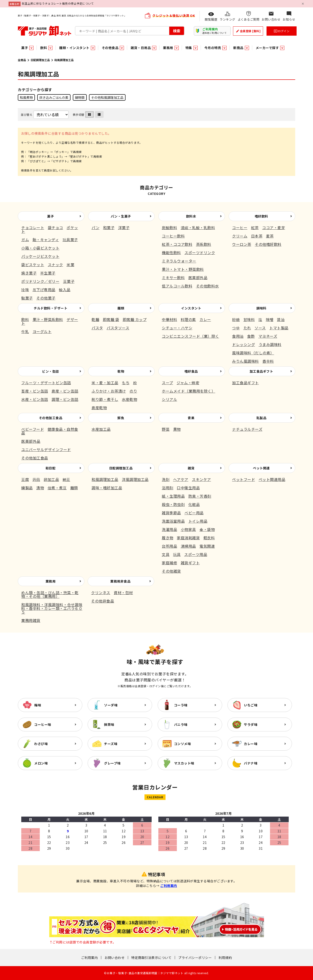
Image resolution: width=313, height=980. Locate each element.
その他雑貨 (171, 571)
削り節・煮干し (105, 399)
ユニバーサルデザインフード (46, 449)
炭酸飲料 (169, 228)
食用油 (238, 336)
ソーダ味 (111, 705)
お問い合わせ (115, 958)
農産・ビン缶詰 (65, 391)
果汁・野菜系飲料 (48, 319)
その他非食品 (103, 601)
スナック (55, 265)
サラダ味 (251, 724)
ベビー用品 (194, 513)
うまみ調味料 (270, 344)
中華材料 (169, 319)
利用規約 (225, 958)
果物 (177, 429)
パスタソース (118, 328)
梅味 (38, 705)
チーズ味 (111, 744)
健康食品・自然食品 (50, 431)
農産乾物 (99, 408)
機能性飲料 (171, 253)
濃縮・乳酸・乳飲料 (198, 228)
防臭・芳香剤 (200, 496)
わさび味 (41, 744)
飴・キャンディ (46, 240)
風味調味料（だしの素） (253, 353)
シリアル (169, 399)
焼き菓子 (29, 273)
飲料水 (191, 216)
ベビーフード (33, 429)
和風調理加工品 (105, 479)
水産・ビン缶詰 (35, 399)
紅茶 (255, 228)
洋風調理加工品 (135, 479)
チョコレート (33, 228)
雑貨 (191, 468)
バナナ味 (251, 763)
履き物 (168, 538)
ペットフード (244, 479)
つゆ (236, 328)
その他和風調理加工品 (107, 97)
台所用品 (169, 546)
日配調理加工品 (40, 60)
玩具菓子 (70, 240)
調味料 (261, 308)
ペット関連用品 (272, 479)
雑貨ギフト (190, 563)
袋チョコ (55, 228)
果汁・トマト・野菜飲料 (183, 269)
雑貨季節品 (171, 513)
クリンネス (101, 593)
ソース (260, 328)
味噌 (270, 319)
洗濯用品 (169, 529)
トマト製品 (279, 328)
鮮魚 (121, 418)
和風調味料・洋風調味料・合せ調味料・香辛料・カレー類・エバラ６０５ (52, 608)
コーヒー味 (43, 724)
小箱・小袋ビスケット (40, 248)
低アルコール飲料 (177, 286)
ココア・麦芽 (274, 228)
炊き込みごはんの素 (54, 97)
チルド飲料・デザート (51, 308)
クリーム (240, 236)
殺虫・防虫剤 (173, 504)
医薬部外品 (198, 278)
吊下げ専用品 (44, 290)
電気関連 (207, 546)
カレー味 (251, 744)
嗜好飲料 (261, 216)
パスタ (97, 328)
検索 (177, 31)
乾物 (121, 371)
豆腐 (25, 479)
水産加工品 (101, 429)
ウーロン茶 (242, 244)
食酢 (251, 336)
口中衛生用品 (188, 488)
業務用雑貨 (31, 620)
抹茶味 (109, 724)
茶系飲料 (204, 244)
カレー (205, 319)
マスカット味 (184, 763)
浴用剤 (168, 488)
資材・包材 (123, 593)
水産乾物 (129, 399)
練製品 (27, 488)
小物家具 (188, 529)
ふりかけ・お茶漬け (109, 391)
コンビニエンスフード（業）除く (190, 336)
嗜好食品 (191, 371)
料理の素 (188, 319)
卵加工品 (51, 479)
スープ (167, 383)
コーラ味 (181, 705)
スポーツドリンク (200, 253)
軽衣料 (209, 538)
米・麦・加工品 (105, 383)
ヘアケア (181, 479)
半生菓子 (48, 273)
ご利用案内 (169, 886)
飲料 (25, 319)
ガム (25, 240)
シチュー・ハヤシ (177, 328)
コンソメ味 (183, 744)
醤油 (281, 319)
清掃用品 (188, 546)
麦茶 (270, 236)
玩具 (177, 554)
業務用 (51, 581)
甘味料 (249, 319)
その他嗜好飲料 (268, 244)
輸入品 (65, 290)
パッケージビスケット (40, 256)
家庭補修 (169, 563)
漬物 (40, 488)
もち (126, 383)
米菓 (70, 265)
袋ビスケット (33, 265)
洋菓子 (124, 228)
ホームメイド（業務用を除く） (189, 391)
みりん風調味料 (245, 361)
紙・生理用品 (173, 496)
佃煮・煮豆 (57, 488)
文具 (166, 554)
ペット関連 (261, 468)
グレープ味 (112, 763)
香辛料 (268, 361)
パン (95, 228)
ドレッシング (244, 344)
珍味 (25, 290)
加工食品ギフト (261, 371)
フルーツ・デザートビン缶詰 (46, 383)
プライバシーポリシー (195, 958)
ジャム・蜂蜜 (188, 383)
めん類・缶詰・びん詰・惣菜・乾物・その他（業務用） (50, 594)
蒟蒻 (36, 479)
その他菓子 (46, 298)
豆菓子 (69, 281)
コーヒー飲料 (173, 236)
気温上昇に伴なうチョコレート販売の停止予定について (58, 3)
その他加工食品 (51, 418)
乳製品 (261, 418)
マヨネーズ (268, 336)
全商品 (22, 60)
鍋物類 (80, 97)
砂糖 (236, 319)
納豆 (66, 479)
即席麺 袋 (111, 319)
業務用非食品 (120, 581)
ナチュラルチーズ (247, 429)
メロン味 (41, 763)
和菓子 (109, 228)
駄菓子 (27, 298)
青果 (191, 418)
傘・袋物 (207, 529)
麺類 (121, 308)
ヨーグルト (42, 331)
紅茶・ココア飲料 (177, 244)
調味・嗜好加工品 (107, 488)
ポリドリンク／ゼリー (40, 281)
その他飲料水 (207, 286)
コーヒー (240, 228)
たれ (247, 328)
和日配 (51, 468)
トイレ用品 (198, 521)
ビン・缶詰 (51, 371)
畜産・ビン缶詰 (35, 391)
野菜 (166, 429)
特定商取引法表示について (151, 958)
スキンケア (201, 479)
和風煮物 (26, 97)
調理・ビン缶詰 (65, 399)
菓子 (51, 216)
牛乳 (25, 331)
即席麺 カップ (135, 319)
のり (133, 391)
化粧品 (194, 504)
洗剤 (166, 479)
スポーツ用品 (196, 554)
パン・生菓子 (121, 216)
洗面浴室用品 (173, 521)
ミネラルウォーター (179, 261)
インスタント (191, 308)
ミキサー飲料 (173, 278)
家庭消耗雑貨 (188, 538)
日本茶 (257, 236)
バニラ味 (181, 724)
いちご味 (251, 705)
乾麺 (95, 319)
